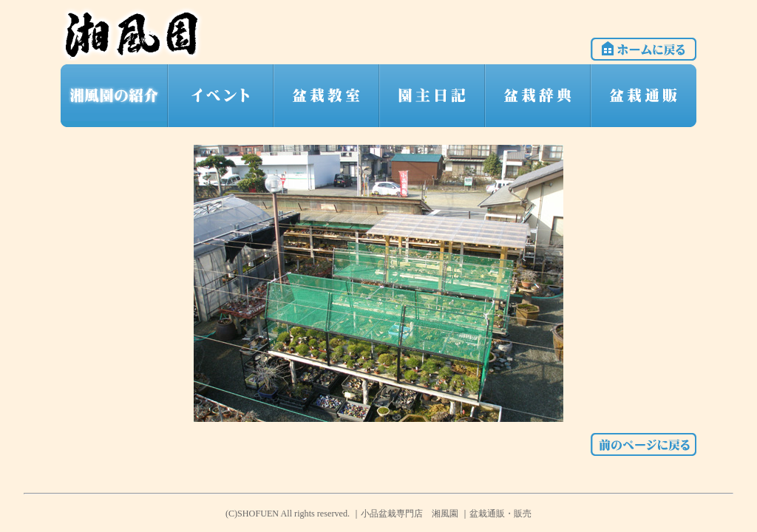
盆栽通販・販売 (500, 514)
